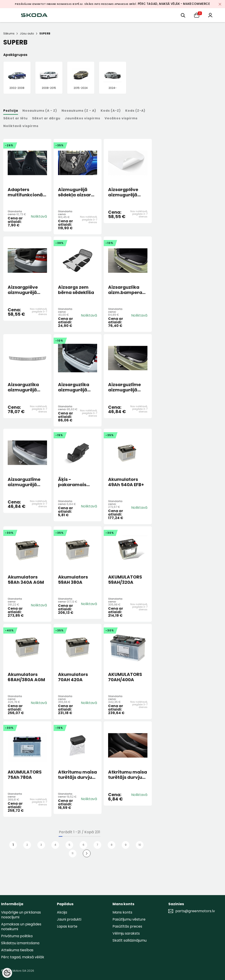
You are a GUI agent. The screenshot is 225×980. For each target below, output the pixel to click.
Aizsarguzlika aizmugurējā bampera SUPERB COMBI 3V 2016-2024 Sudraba (77, 387)
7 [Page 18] (97, 845)
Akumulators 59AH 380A (73, 580)
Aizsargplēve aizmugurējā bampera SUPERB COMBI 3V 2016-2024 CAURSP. (128, 192)
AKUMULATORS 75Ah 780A (25, 775)
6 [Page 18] (83, 845)
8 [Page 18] (112, 845)
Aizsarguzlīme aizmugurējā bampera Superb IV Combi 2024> (128, 387)
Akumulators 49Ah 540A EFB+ (126, 482)
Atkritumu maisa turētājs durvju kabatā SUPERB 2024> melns (128, 775)
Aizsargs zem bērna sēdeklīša (76, 290)
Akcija (62, 912)
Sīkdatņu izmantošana (20, 943)
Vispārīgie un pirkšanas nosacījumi (21, 915)
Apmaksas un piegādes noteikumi (21, 927)
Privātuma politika (17, 936)
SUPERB (45, 33)
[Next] (87, 854)
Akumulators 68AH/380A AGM (26, 677)
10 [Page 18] (140, 845)
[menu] (183, 15)
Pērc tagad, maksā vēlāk (23, 957)
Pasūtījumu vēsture (129, 919)
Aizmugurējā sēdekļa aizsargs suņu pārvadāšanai (77, 192)
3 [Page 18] (41, 845)
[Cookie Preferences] (7, 973)
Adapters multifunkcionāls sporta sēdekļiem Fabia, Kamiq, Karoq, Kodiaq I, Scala (27, 192)
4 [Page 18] (55, 845)
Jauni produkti (69, 919)
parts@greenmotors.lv (195, 911)
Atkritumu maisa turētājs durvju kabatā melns (77, 775)
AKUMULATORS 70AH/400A (125, 677)
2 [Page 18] (27, 845)
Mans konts (122, 912)
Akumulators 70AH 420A (73, 677)
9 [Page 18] (126, 845)
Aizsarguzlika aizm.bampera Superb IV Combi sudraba (127, 290)
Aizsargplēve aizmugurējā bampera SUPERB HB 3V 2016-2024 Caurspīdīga (27, 290)
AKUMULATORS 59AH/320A (125, 580)
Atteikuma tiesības (17, 950)
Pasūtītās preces (127, 926)
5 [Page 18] (69, 845)
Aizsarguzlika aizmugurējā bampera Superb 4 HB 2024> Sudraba (27, 387)
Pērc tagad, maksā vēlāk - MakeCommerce (174, 4)
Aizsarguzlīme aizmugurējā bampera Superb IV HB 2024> (27, 482)
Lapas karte (67, 926)
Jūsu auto (27, 33)
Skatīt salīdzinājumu (130, 940)
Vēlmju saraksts (126, 933)
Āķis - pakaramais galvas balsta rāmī (74, 482)
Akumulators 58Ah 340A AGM (26, 580)
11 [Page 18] (73, 853)
